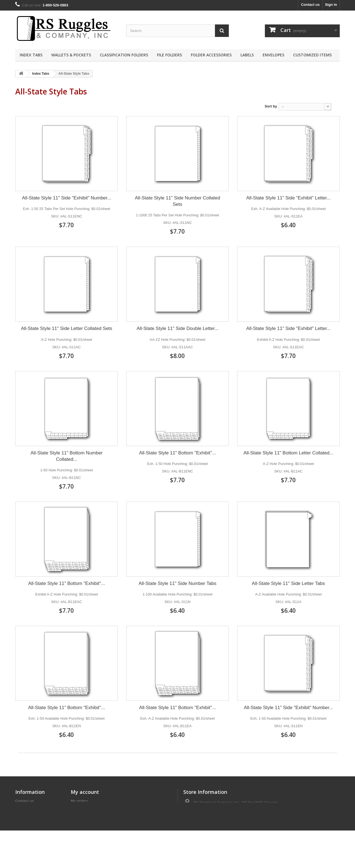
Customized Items (312, 55)
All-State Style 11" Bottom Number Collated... (67, 456)
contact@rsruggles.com (223, 831)
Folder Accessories (211, 55)
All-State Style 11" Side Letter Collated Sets (66, 328)
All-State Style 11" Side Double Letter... (177, 328)
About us (23, 815)
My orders (79, 801)
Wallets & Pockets (71, 55)
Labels (247, 55)
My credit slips (83, 808)
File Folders (169, 55)
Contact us (310, 5)
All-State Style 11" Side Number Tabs (178, 583)
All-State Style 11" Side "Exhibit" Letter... (288, 198)
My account (85, 792)
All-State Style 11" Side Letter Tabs (288, 583)
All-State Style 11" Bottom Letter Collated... (288, 453)
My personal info (85, 823)
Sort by (271, 106)
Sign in (331, 5)
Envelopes (273, 55)
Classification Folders (124, 55)
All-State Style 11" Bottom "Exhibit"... (177, 453)
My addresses (83, 815)
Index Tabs (31, 55)
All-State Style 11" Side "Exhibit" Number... (66, 198)
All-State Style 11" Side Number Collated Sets (177, 201)
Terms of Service (30, 808)
